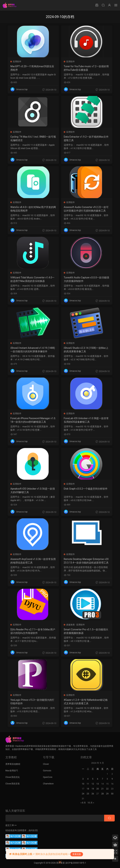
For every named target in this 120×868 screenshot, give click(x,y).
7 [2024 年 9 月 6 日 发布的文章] (102, 779)
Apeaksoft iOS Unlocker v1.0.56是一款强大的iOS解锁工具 (33, 490)
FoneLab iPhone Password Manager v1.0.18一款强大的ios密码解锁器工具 (32, 420)
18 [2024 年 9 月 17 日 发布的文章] (88, 789)
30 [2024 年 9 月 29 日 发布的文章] (112, 794)
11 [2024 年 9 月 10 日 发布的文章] (88, 784)
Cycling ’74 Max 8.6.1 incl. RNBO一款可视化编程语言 (32, 138)
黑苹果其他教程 (13, 764)
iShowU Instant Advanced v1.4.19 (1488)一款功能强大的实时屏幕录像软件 (33, 350)
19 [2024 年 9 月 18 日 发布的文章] (93, 789)
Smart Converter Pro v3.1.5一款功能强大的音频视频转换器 (86, 631)
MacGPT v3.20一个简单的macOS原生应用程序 (33, 68)
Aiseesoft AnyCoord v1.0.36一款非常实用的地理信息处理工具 (33, 561)
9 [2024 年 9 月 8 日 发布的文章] (112, 779)
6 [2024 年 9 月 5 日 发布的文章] (98, 779)
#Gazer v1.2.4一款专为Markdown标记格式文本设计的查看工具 (86, 702)
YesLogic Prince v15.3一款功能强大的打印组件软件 (33, 702)
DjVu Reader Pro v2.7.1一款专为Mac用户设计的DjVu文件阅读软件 (33, 631)
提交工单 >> (11, 825)
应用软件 (17, 62)
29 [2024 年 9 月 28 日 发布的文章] (107, 794)
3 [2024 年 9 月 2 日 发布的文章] (83, 779)
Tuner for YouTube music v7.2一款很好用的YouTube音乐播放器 (86, 68)
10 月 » (91, 803)
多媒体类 (71, 625)
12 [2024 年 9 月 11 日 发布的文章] (93, 784)
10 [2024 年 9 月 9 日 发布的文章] (83, 784)
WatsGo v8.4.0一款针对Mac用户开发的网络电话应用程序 (32, 209)
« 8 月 (83, 803)
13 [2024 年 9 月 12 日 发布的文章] (98, 784)
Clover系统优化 (13, 777)
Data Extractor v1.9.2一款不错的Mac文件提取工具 (86, 138)
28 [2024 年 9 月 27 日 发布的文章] (103, 794)
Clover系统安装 (13, 784)
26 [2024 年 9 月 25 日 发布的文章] (93, 794)
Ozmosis (47, 771)
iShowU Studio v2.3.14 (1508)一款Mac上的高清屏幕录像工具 (86, 350)
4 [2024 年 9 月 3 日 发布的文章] (88, 779)
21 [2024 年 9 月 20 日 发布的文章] (103, 789)
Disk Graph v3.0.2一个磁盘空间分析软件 (86, 489)
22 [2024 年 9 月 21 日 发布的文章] (107, 789)
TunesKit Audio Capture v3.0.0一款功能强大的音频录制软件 (85, 279)
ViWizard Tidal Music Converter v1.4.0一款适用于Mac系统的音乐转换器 (33, 279)
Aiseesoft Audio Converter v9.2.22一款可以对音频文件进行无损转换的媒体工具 (86, 209)
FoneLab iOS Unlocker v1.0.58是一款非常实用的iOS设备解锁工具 (87, 420)
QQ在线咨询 (11, 830)
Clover (46, 764)
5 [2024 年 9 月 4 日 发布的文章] (93, 779)
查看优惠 (77, 854)
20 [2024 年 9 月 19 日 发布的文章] (98, 789)
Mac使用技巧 (12, 771)
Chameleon (48, 784)
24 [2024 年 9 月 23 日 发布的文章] (83, 794)
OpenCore (48, 777)
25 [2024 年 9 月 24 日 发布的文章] (88, 794)
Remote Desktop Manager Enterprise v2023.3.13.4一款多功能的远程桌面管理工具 (86, 561)
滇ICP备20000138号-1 (76, 863)
